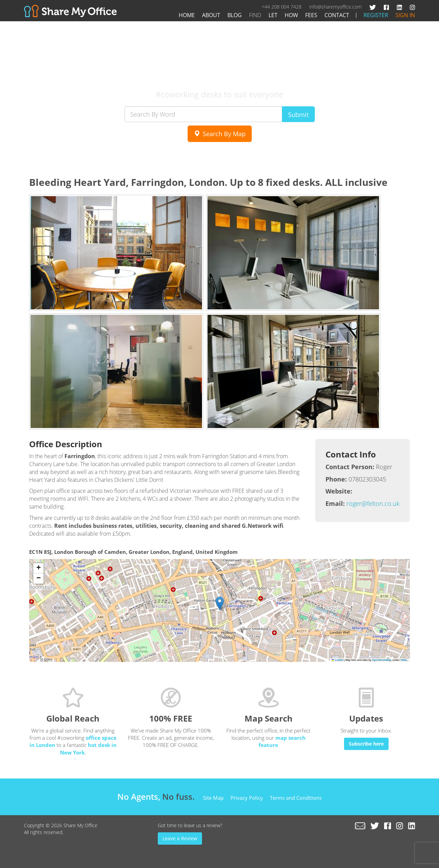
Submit (298, 115)
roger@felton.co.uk (373, 503)
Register (376, 15)
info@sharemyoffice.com (335, 7)
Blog (235, 15)
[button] (220, 603)
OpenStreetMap (382, 660)
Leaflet (337, 660)
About (211, 15)
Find (255, 15)
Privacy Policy (247, 798)
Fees (311, 15)
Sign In (405, 15)
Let (273, 15)
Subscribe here (366, 744)
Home (187, 15)
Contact (337, 15)
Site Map (213, 798)
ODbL (404, 660)
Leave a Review (180, 838)
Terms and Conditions (296, 798)
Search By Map (220, 134)
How (291, 15)
